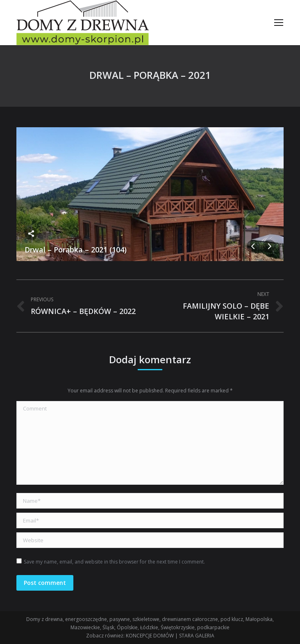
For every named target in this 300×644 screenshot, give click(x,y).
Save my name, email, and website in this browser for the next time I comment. (114, 562)
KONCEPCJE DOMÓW (150, 636)
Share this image (31, 234)
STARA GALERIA (197, 636)
